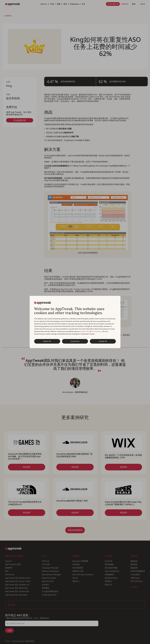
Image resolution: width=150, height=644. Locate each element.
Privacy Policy (97, 331)
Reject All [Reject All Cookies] (47, 341)
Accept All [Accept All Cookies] (103, 341)
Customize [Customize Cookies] (75, 341)
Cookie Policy (85, 331)
